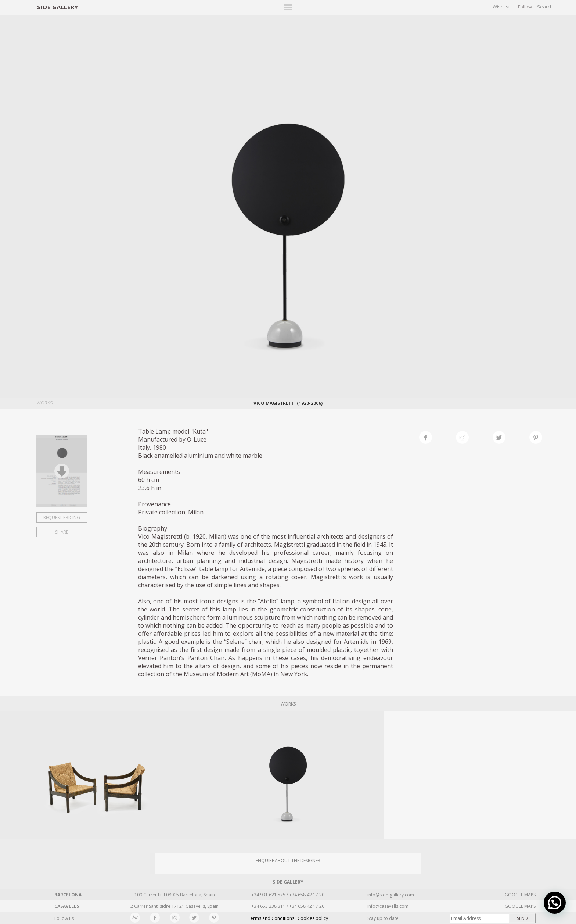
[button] (555, 903)
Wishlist (501, 7)
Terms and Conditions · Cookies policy (288, 918)
